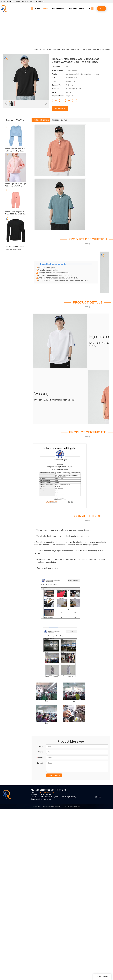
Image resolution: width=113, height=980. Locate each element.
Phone (40, 752)
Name (40, 746)
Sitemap (98, 797)
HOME (37, 8)
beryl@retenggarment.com (45, 792)
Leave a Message (54, 775)
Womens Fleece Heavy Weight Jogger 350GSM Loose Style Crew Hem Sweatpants (15, 214)
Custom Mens (57, 8)
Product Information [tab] (41, 120)
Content (39, 763)
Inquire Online (60, 108)
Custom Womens (75, 8)
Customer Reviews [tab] (59, 120)
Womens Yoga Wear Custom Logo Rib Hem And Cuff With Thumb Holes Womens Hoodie (15, 186)
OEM (45, 8)
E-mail (40, 757)
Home (36, 49)
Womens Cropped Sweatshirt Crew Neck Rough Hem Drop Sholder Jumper (16, 151)
